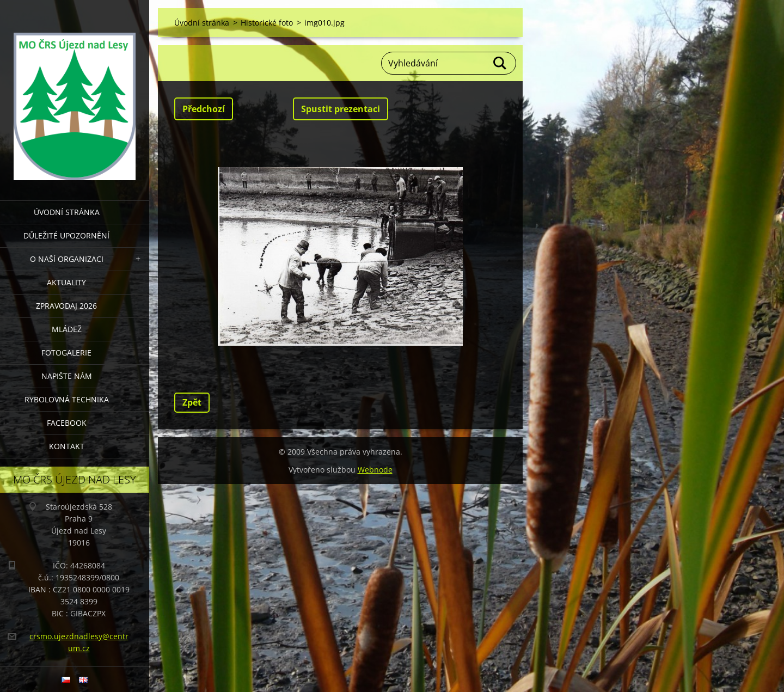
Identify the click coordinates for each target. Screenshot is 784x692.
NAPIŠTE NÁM (67, 376)
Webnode (375, 470)
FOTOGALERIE (66, 353)
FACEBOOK (67, 423)
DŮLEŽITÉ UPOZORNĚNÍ (66, 235)
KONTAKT (67, 446)
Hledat (500, 63)
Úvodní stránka (67, 212)
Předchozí (204, 109)
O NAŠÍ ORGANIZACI (67, 259)
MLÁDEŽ (67, 329)
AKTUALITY (66, 282)
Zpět (192, 402)
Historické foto (267, 23)
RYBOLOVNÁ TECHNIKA (67, 399)
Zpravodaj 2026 (66, 306)
